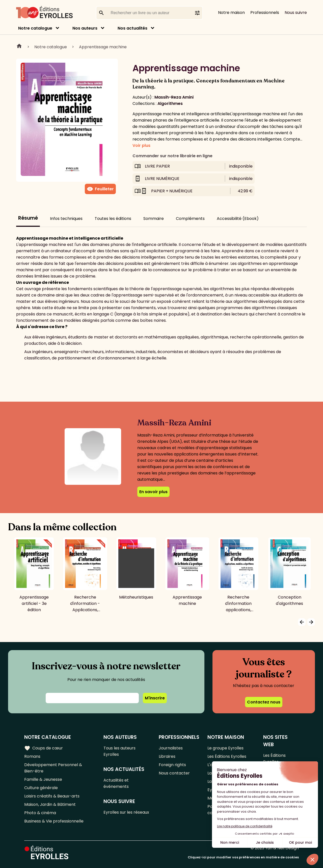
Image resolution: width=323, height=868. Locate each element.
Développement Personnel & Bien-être (53, 768)
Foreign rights (172, 765)
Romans (32, 756)
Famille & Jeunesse (43, 779)
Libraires (167, 756)
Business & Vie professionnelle (54, 821)
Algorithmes (170, 104)
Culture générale (41, 788)
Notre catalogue (35, 28)
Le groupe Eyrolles (225, 748)
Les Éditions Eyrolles (227, 756)
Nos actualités (132, 28)
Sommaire (154, 219)
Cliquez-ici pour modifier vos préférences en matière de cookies (243, 857)
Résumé (28, 218)
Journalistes (171, 748)
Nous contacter (174, 773)
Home (19, 47)
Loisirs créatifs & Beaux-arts (52, 796)
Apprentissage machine (103, 47)
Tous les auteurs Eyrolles (119, 751)
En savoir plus (153, 492)
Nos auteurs (85, 28)
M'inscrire (155, 698)
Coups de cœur (44, 748)
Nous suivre (296, 13)
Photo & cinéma (40, 813)
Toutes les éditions (113, 219)
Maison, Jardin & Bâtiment (50, 804)
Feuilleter (100, 189)
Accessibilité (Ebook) (238, 219)
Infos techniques (66, 219)
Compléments (190, 219)
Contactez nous (264, 702)
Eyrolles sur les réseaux (126, 812)
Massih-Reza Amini (174, 97)
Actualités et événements (116, 783)
